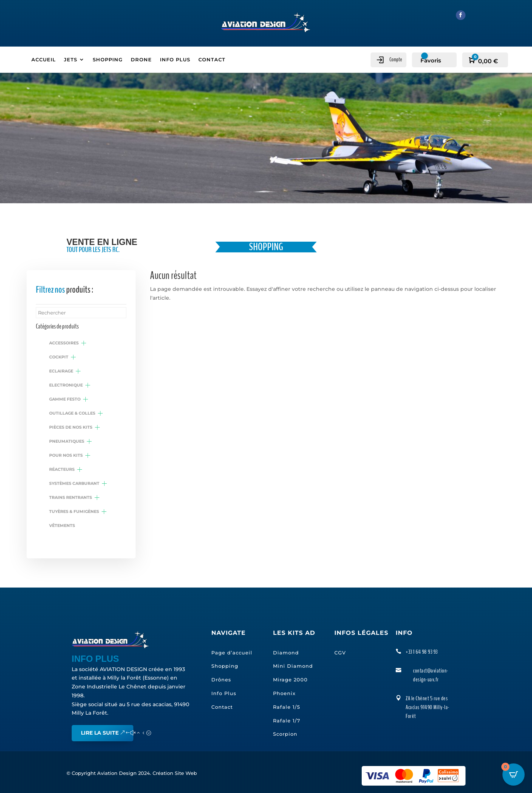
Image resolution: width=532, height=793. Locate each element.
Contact (222, 707)
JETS (71, 60)
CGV (340, 652)
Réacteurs (62, 469)
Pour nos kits (66, 455)
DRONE (141, 60)
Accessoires (64, 343)
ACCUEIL (44, 60)
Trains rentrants (71, 497)
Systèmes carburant (74, 483)
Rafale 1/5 (287, 707)
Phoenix (284, 693)
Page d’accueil (232, 652)
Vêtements (62, 525)
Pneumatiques (67, 441)
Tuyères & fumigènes (74, 511)
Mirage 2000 (290, 680)
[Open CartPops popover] (514, 775)
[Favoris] (429, 61)
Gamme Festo (65, 399)
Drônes (221, 680)
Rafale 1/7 (287, 720)
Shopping (225, 666)
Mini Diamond (293, 666)
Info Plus (224, 693)
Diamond (286, 652)
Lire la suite (100, 733)
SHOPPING (108, 60)
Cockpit (59, 357)
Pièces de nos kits (71, 427)
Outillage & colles (72, 413)
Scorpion (285, 734)
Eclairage (61, 371)
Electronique (66, 385)
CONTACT (212, 60)
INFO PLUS (175, 60)
